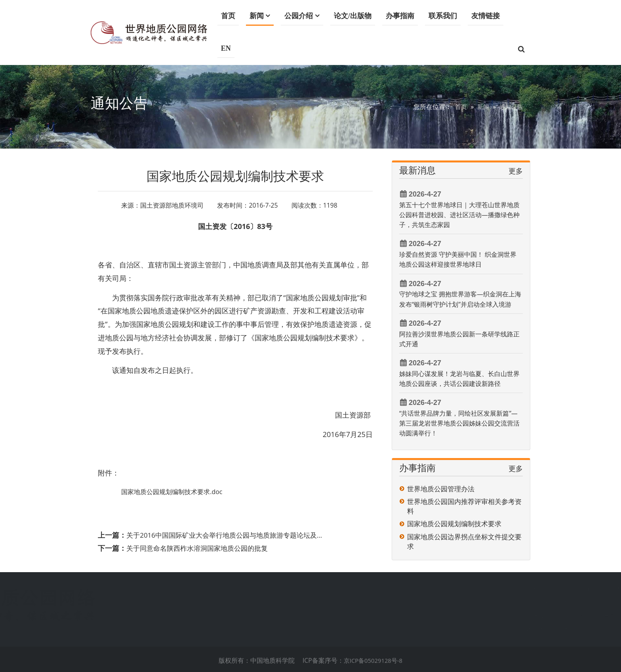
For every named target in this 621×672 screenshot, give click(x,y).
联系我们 (443, 16)
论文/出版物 (353, 16)
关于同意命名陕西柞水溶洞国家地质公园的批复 (201, 548)
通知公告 (511, 107)
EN (226, 48)
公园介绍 (299, 16)
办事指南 (400, 16)
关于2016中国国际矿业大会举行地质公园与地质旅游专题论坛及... (230, 535)
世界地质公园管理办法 (441, 489)
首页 (229, 16)
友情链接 (486, 16)
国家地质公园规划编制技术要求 (454, 524)
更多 (516, 171)
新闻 (257, 16)
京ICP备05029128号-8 (373, 664)
